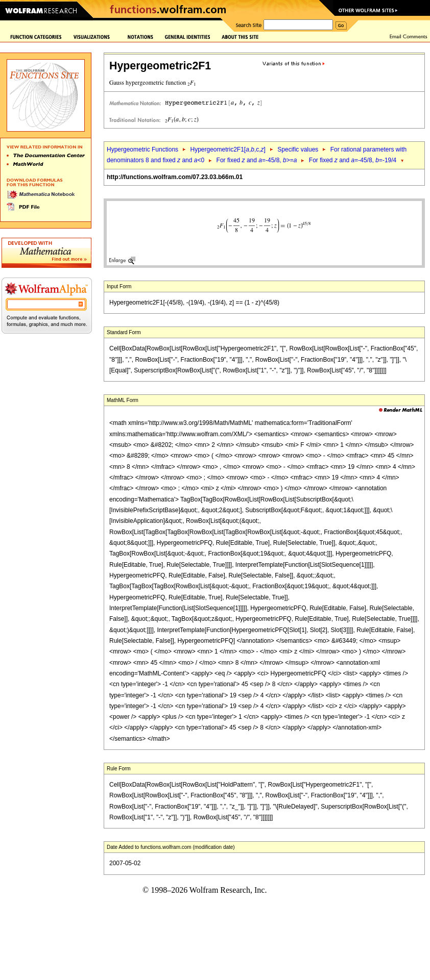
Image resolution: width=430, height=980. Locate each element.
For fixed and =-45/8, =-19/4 (353, 160)
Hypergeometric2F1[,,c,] (228, 149)
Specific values (298, 149)
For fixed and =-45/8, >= (257, 160)
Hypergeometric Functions (142, 149)
